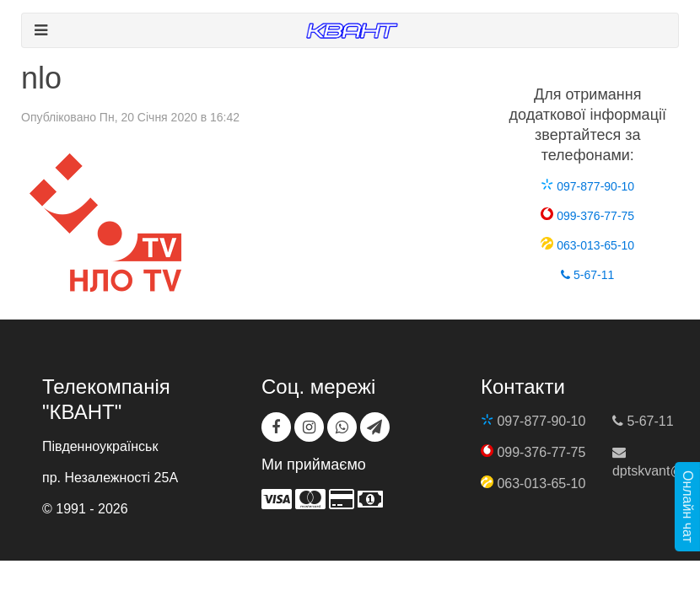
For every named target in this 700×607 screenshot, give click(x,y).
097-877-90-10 (587, 186)
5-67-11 (587, 275)
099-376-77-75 (587, 216)
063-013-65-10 (587, 245)
